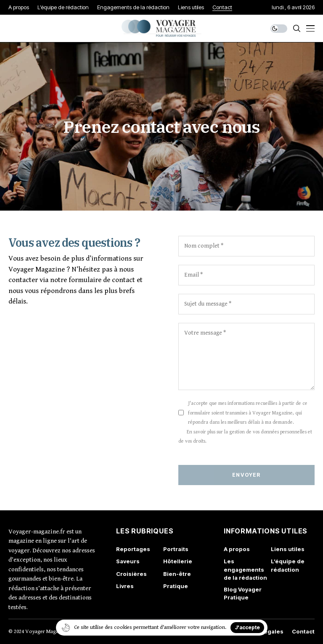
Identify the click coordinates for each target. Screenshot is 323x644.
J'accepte (247, 627)
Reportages (133, 549)
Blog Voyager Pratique (243, 594)
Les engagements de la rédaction (245, 569)
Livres (125, 586)
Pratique (176, 586)
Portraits (176, 549)
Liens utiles (288, 549)
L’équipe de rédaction (288, 565)
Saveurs (128, 561)
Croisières (131, 574)
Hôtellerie (178, 561)
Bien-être (177, 574)
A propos (237, 549)
